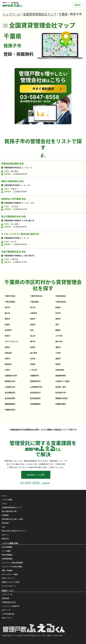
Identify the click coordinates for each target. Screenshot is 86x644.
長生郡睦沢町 (10, 393)
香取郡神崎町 (61, 376)
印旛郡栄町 (34, 376)
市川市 (33, 307)
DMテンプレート (8, 578)
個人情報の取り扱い (10, 511)
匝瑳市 (33, 364)
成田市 (58, 319)
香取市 (58, 364)
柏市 (32, 330)
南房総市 (8, 364)
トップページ (12, 14)
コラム (4, 503)
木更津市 (34, 313)
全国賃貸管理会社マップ (40, 14)
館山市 (7, 313)
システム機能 (7, 500)
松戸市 (58, 313)
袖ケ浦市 (34, 353)
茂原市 (33, 319)
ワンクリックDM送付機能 (12, 566)
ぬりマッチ (6, 610)
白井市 (33, 358)
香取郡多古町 (10, 381)
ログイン (5, 535)
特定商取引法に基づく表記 (12, 519)
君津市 (7, 347)
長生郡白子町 (61, 393)
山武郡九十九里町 (62, 381)
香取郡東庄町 (35, 381)
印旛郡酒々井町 (11, 376)
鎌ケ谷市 (59, 341)
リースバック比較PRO (11, 606)
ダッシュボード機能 (10, 574)
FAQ (3, 527)
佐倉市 (7, 324)
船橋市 (58, 307)
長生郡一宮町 (61, 387)
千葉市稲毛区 (61, 296)
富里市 (58, 358)
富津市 (33, 347)
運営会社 (5, 539)
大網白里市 (60, 370)
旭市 (57, 324)
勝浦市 (58, 330)
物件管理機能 (7, 555)
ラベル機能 (6, 551)
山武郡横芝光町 (36, 387)
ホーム (4, 496)
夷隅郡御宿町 (10, 404)
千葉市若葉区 (10, 302)
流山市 (33, 336)
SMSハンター (7, 618)
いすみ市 (34, 370)
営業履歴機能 (7, 559)
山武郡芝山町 (10, 387)
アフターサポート (9, 586)
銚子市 (7, 307)
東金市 (33, 324)
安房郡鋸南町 (35, 404)
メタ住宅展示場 (8, 614)
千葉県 (63, 14)
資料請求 (5, 523)
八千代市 (59, 336)
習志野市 (8, 330)
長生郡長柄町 (10, 398)
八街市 (58, 353)
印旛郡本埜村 (10, 410)
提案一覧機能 (7, 570)
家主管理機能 (7, 547)
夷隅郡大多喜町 (61, 398)
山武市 (7, 370)
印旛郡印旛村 (61, 404)
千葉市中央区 (10, 296)
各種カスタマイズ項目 (11, 582)
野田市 (7, 319)
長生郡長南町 (35, 398)
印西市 (7, 358)
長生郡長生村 (35, 393)
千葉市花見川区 (36, 296)
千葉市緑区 (34, 302)
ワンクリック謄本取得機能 (12, 563)
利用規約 (5, 515)
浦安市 (58, 347)
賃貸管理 (5, 598)
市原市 (7, 336)
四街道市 (8, 353)
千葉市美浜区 (61, 302)
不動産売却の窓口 (9, 602)
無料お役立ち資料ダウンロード (14, 531)
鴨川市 (33, 341)
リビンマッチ (7, 594)
